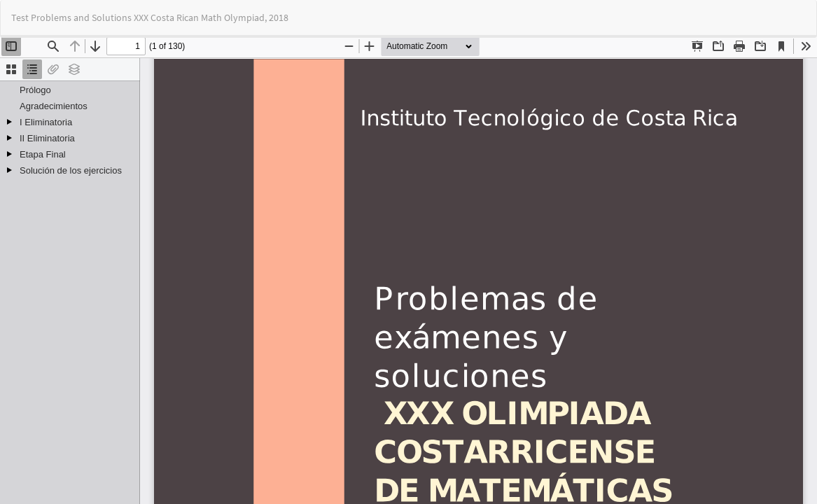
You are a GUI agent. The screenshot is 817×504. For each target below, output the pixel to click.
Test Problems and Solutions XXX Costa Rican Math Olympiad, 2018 (150, 17)
